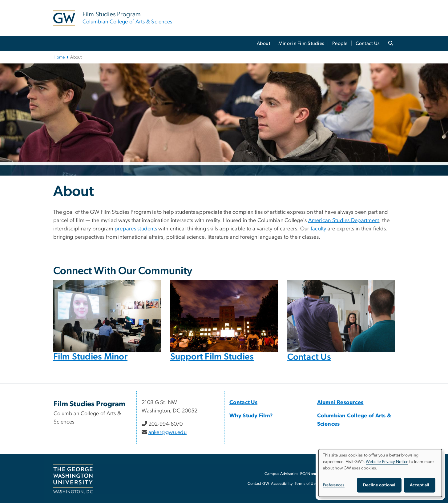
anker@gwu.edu (167, 432)
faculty (319, 229)
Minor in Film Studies (301, 43)
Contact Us (368, 43)
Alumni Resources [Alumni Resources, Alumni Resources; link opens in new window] (340, 403)
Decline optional (379, 485)
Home (59, 57)
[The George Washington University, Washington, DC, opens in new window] (73, 479)
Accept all (420, 485)
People (340, 43)
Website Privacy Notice (387, 462)
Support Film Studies (212, 357)
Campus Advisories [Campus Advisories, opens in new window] (281, 474)
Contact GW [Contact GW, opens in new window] (258, 484)
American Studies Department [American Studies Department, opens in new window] (344, 221)
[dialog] (380, 473)
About (264, 43)
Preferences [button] (334, 485)
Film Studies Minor (91, 357)
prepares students (136, 229)
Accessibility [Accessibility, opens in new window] (282, 484)
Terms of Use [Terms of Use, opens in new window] (306, 484)
